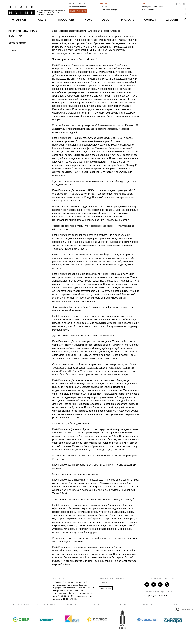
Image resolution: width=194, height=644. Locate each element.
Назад (13, 51)
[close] (192, 609)
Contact (150, 20)
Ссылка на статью (17, 43)
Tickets (41, 20)
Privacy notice (186, 609)
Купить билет (78, 11)
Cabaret (103, 7)
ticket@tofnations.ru (77, 7)
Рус (178, 4)
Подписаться (106, 588)
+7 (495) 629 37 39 (81, 3)
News (88, 20)
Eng (184, 4)
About (107, 20)
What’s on (19, 20)
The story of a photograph (152, 7)
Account (172, 20)
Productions (66, 20)
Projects (128, 20)
